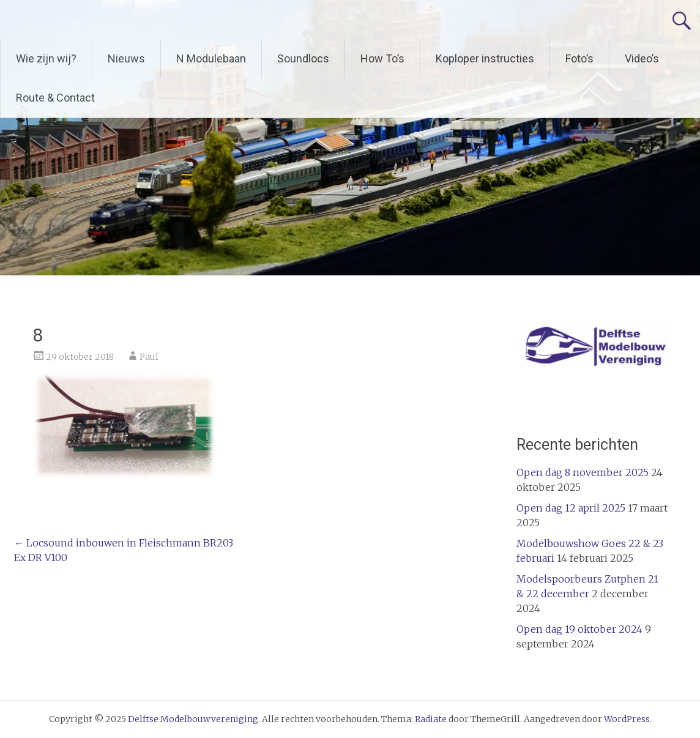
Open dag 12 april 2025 (571, 508)
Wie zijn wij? (46, 58)
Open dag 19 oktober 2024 (579, 629)
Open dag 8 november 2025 (583, 472)
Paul (149, 357)
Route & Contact (55, 98)
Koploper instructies (485, 58)
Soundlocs (303, 58)
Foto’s (579, 58)
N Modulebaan (211, 58)
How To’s (382, 58)
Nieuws (126, 58)
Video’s (642, 58)
